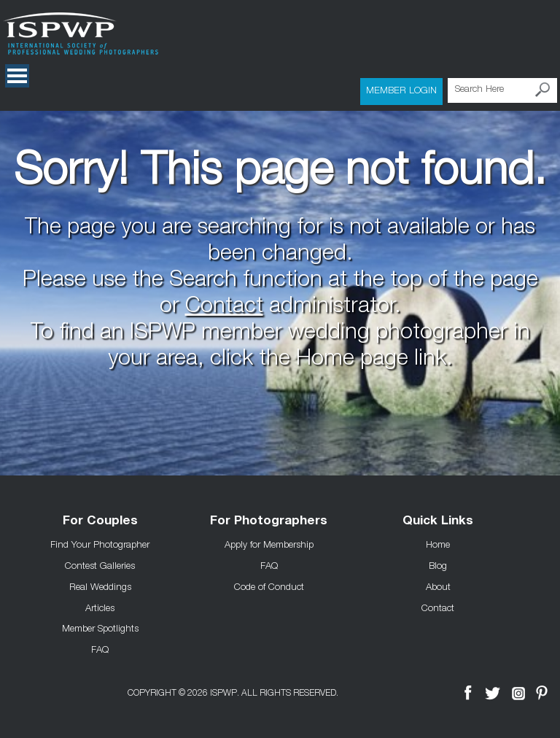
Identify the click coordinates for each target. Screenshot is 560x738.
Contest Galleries (100, 565)
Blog (438, 565)
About (438, 586)
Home (438, 544)
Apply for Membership (269, 544)
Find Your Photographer (100, 544)
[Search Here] (502, 91)
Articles (100, 607)
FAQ (100, 649)
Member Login (401, 90)
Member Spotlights (100, 628)
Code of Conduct (269, 586)
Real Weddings (100, 586)
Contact (224, 308)
